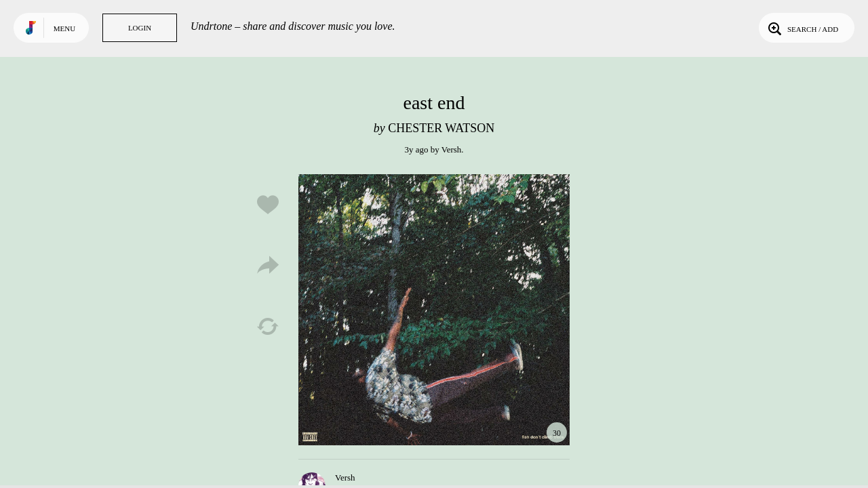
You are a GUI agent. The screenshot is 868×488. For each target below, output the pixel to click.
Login (140, 28)
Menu (64, 28)
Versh (452, 149)
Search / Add (802, 28)
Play (434, 310)
